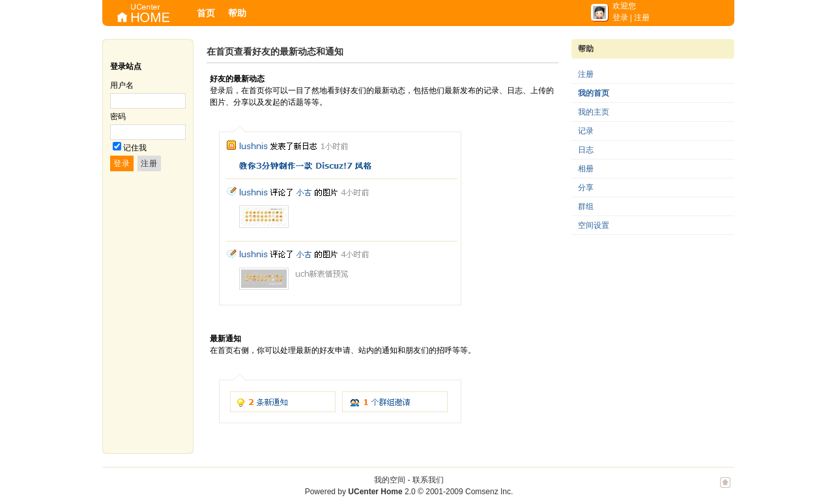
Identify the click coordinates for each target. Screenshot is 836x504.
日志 (586, 150)
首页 (206, 13)
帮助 (237, 13)
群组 (586, 206)
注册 (642, 18)
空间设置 (594, 225)
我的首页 (594, 93)
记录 (586, 131)
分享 (586, 188)
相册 (586, 169)
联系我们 (428, 480)
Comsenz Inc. (489, 492)
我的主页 (594, 112)
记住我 (135, 148)
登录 (620, 18)
